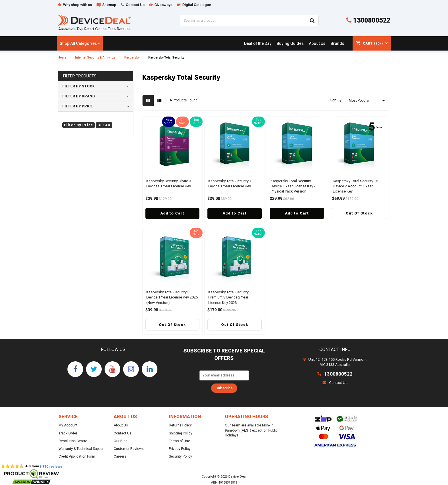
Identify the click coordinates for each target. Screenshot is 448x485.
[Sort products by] (367, 101)
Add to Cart (172, 213)
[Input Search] (243, 21)
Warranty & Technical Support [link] (82, 449)
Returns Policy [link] (180, 425)
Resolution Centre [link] (73, 441)
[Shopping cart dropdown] (372, 43)
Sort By (336, 100)
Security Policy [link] (180, 456)
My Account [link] (68, 425)
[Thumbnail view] (148, 101)
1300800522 (368, 20)
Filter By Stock (79, 86)
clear (104, 125)
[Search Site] (312, 21)
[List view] (160, 101)
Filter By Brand (79, 96)
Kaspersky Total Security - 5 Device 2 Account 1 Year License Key (355, 186)
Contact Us (335, 383)
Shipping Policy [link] (181, 433)
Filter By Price (78, 106)
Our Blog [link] (121, 441)
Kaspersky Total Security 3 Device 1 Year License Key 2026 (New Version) (172, 297)
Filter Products (80, 76)
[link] (258, 43)
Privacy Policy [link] (180, 449)
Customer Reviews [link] (129, 449)
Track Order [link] (68, 433)
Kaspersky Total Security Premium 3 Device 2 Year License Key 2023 (228, 297)
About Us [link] (121, 425)
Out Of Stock (359, 213)
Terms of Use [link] (179, 441)
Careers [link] (120, 456)
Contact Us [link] (123, 433)
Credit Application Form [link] (77, 456)
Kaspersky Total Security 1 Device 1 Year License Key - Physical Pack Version (293, 186)
